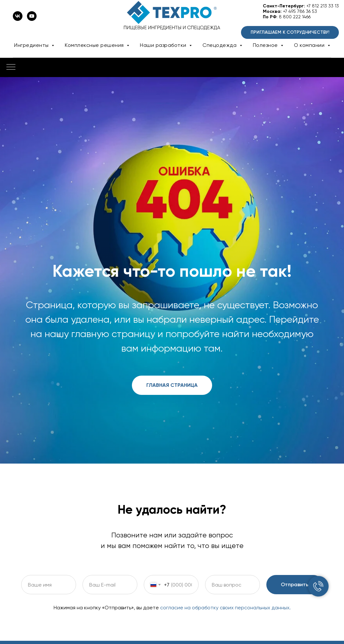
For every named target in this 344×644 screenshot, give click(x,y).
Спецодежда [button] (220, 45)
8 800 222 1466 (295, 17)
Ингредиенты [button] (32, 45)
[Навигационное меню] (11, 67)
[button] (290, 32)
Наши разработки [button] (164, 45)
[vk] (18, 19)
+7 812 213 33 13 (323, 6)
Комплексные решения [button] (95, 45)
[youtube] (32, 19)
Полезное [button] (266, 45)
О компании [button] (310, 45)
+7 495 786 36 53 (300, 11)
